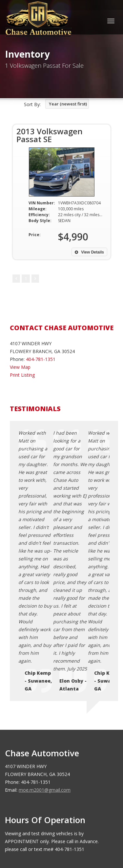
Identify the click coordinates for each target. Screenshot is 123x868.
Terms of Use (38, 743)
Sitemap (32, 759)
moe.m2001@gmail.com (45, 625)
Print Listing (22, 375)
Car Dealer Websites (30, 833)
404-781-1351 (41, 359)
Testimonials (37, 751)
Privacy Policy (37, 735)
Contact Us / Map (42, 727)
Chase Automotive (53, 825)
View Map (20, 367)
